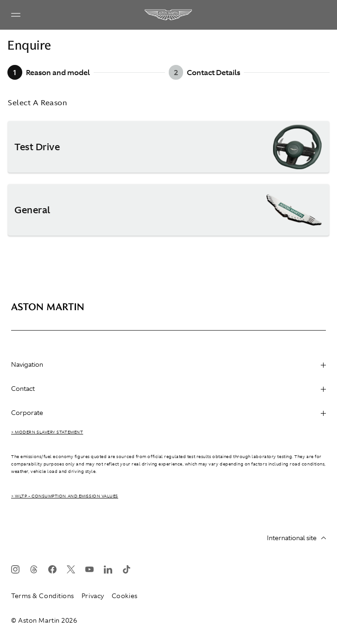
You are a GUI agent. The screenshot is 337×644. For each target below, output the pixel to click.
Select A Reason (37, 102)
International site (296, 538)
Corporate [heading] (168, 413)
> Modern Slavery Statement (47, 432)
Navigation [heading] (168, 364)
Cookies (125, 596)
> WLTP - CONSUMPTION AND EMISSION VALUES (65, 496)
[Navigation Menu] (16, 15)
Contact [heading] (168, 389)
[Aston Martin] (169, 15)
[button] (168, 147)
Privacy (93, 596)
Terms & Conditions (43, 596)
